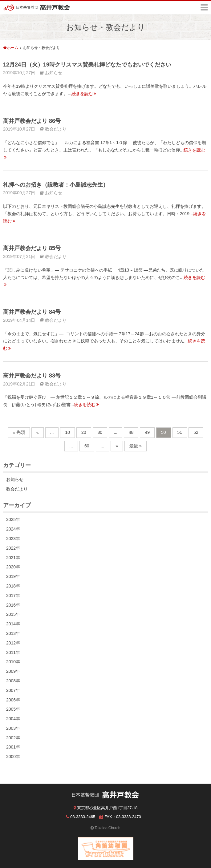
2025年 (13, 519)
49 (147, 432)
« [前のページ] (38, 432)
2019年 (13, 576)
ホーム (13, 48)
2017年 (13, 595)
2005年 (13, 709)
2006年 (13, 700)
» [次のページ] (117, 446)
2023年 (13, 539)
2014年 (13, 624)
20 (84, 432)
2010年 (13, 662)
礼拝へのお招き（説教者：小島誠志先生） (56, 185)
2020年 (13, 567)
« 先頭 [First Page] (19, 432)
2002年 (13, 738)
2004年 (13, 719)
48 (131, 432)
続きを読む (84, 94)
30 (100, 432)
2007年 (13, 690)
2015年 (13, 614)
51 (180, 432)
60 (87, 446)
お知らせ (15, 479)
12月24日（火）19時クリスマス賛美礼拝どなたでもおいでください (87, 65)
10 (67, 432)
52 (196, 432)
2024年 (13, 529)
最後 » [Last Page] (136, 446)
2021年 (13, 558)
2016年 (13, 605)
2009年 (13, 671)
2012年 (13, 643)
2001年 (13, 747)
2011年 (13, 652)
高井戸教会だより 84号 (32, 312)
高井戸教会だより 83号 (32, 376)
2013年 (13, 633)
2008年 (13, 681)
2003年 (13, 728)
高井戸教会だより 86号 (32, 121)
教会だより (17, 489)
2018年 (13, 586)
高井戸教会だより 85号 (32, 248)
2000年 (13, 757)
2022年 (13, 548)
